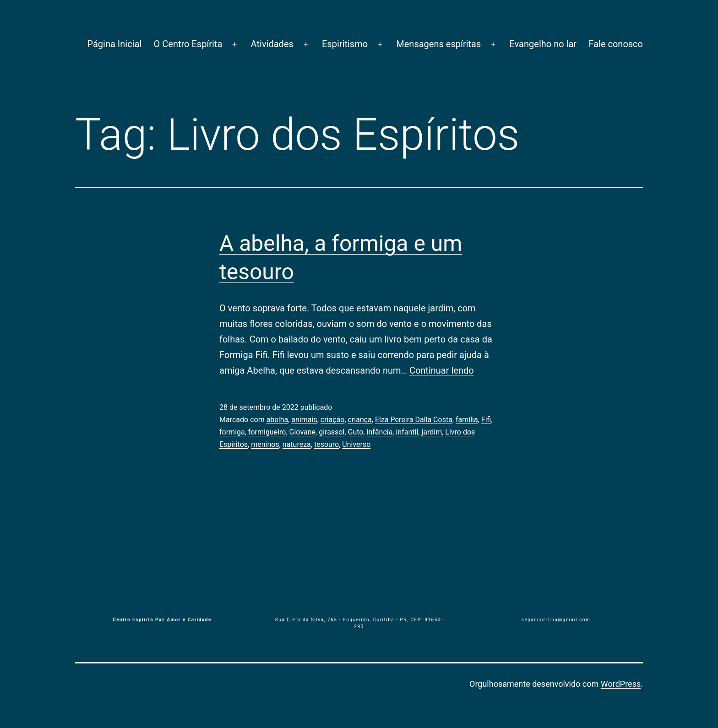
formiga (232, 432)
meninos (265, 444)
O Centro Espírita (188, 44)
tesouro (326, 444)
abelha (277, 420)
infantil (407, 432)
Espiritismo (345, 44)
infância (380, 432)
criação (333, 420)
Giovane (302, 432)
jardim (432, 432)
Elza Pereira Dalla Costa (414, 420)
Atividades (272, 44)
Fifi (486, 420)
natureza (297, 444)
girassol (332, 432)
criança (360, 420)
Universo (356, 444)
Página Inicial (114, 44)
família (467, 420)
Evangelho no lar (543, 44)
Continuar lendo (442, 370)
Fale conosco (616, 44)
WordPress (621, 684)
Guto (356, 432)
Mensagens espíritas (438, 44)
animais (304, 420)
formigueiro (267, 432)
